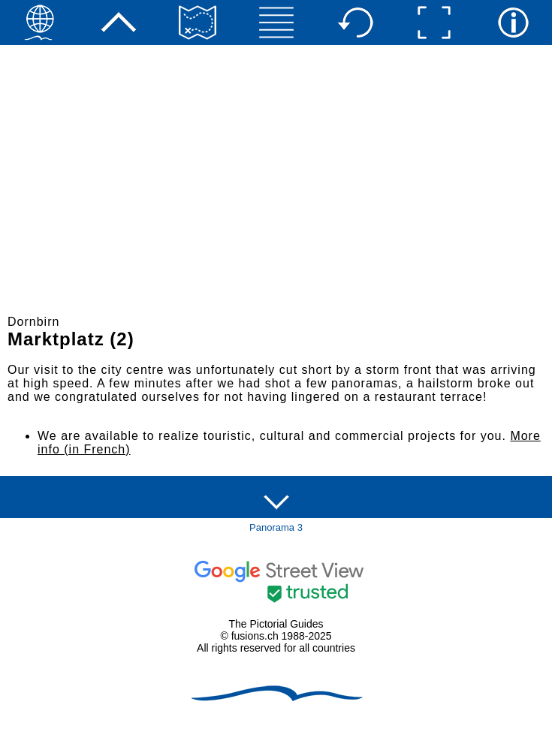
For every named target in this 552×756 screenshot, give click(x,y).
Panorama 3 (276, 527)
